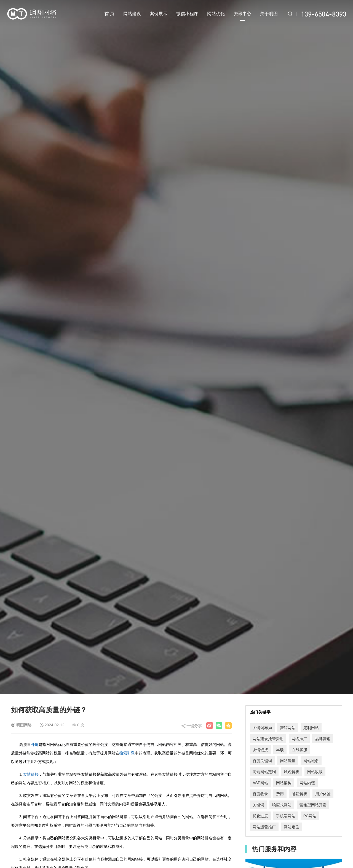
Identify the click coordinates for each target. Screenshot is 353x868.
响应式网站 (282, 805)
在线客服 (299, 750)
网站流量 (288, 761)
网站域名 (311, 761)
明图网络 (24, 725)
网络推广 (299, 739)
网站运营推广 (264, 827)
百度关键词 (262, 761)
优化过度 (260, 816)
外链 (35, 745)
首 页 (109, 14)
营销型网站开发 (313, 805)
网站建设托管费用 (268, 739)
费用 (280, 794)
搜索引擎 (127, 753)
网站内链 (307, 783)
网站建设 (132, 14)
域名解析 (292, 772)
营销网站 (288, 728)
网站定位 (292, 827)
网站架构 (284, 783)
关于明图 (269, 14)
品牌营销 (323, 739)
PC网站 (310, 816)
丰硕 (280, 750)
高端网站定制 (264, 772)
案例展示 (159, 14)
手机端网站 (286, 816)
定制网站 (311, 728)
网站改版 (315, 772)
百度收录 (260, 794)
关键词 (258, 805)
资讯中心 (242, 16)
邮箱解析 (299, 794)
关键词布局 (262, 728)
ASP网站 (260, 783)
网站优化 (216, 14)
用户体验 (323, 794)
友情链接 (31, 774)
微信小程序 (187, 14)
